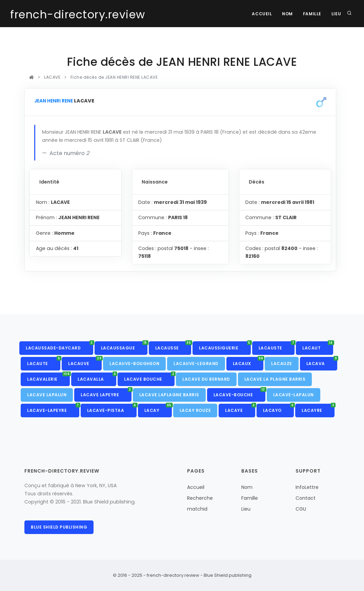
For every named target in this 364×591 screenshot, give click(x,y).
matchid (197, 509)
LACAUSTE (277, 346)
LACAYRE (318, 408)
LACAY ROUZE (195, 410)
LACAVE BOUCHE (149, 377)
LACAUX (248, 362)
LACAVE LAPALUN (47, 395)
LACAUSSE (173, 346)
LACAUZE (282, 364)
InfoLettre (307, 487)
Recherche (200, 498)
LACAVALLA (97, 377)
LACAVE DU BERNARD (206, 379)
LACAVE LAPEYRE (106, 393)
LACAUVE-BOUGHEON (134, 364)
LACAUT (318, 346)
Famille (312, 14)
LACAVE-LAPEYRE (53, 408)
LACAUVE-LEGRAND (196, 364)
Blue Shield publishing (59, 527)
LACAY (158, 408)
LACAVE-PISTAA (112, 408)
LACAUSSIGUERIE (225, 346)
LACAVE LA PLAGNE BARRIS (275, 379)
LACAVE (52, 77)
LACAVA (322, 362)
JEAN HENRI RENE (54, 101)
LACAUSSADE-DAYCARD (59, 346)
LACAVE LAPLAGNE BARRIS (169, 395)
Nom (287, 14)
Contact (306, 498)
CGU (301, 509)
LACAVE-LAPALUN (294, 395)
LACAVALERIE (48, 377)
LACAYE (240, 408)
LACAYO (279, 408)
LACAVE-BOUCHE (239, 393)
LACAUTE (44, 362)
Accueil (261, 14)
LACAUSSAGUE (124, 346)
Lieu (336, 14)
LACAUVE (85, 362)
